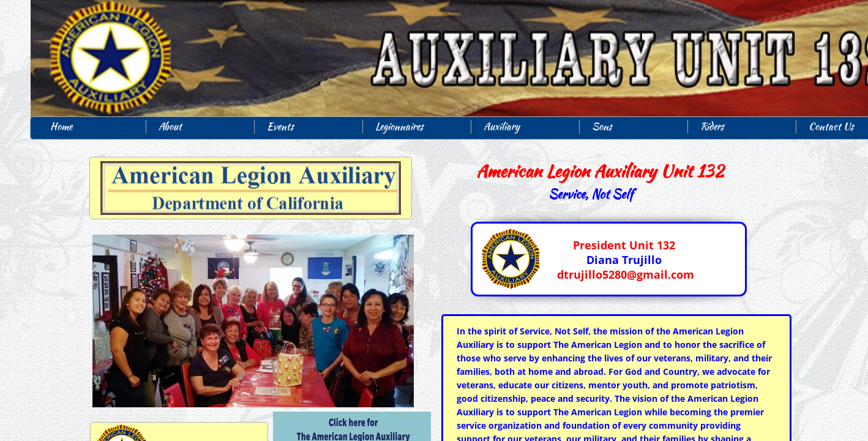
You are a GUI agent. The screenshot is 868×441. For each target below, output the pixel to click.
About (170, 126)
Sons (602, 126)
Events (280, 126)
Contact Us (831, 126)
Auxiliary (502, 126)
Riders (712, 126)
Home (61, 126)
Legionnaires (399, 126)
